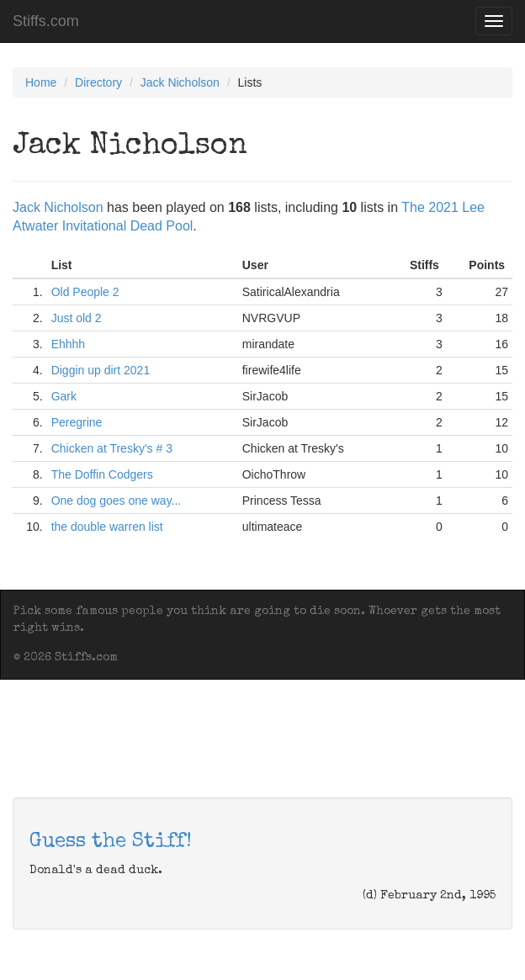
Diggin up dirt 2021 (101, 370)
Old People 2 (85, 292)
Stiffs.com (46, 21)
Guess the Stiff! (111, 842)
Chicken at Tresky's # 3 (112, 448)
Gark (64, 396)
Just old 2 (77, 318)
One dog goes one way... (117, 501)
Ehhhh (68, 344)
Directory (98, 82)
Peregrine (77, 422)
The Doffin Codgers (102, 474)
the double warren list (107, 527)
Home (41, 82)
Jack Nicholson (180, 82)
